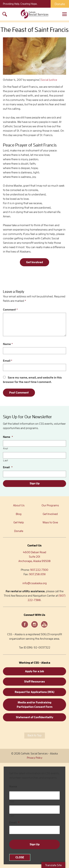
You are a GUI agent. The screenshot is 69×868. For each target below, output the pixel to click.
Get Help (19, 522)
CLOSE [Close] (20, 857)
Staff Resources (34, 682)
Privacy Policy (35, 758)
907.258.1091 (37, 574)
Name (8, 344)
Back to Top (35, 735)
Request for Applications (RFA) (34, 692)
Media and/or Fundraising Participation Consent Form (35, 705)
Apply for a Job (34, 671)
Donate (60, 4)
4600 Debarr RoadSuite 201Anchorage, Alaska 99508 (34, 557)
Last (6, 460)
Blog (19, 514)
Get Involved (34, 262)
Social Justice (49, 80)
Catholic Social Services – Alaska (35, 14)
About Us (19, 505)
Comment (10, 310)
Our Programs (50, 505)
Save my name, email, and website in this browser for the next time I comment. (32, 380)
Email (8, 361)
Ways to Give (50, 522)
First (6, 449)
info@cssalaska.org (35, 583)
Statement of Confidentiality (35, 717)
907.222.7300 (39, 570)
